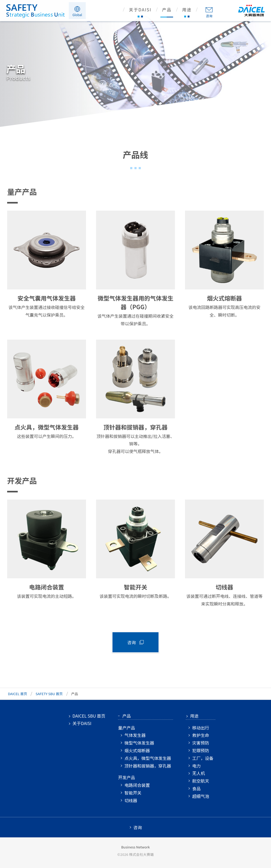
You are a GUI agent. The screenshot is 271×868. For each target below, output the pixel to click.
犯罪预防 (201, 750)
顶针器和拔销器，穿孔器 (148, 766)
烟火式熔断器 (137, 750)
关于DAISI (140, 10)
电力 (196, 766)
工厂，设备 (203, 758)
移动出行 (201, 728)
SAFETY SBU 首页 (49, 694)
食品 (196, 788)
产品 (167, 10)
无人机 (198, 773)
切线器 (131, 800)
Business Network (135, 847)
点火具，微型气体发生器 (148, 758)
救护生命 (201, 735)
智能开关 (133, 793)
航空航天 (201, 781)
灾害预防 (201, 743)
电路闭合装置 (137, 785)
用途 (187, 10)
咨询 (209, 16)
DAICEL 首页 (17, 694)
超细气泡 (201, 796)
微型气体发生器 (139, 743)
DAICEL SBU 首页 (89, 716)
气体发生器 (135, 735)
